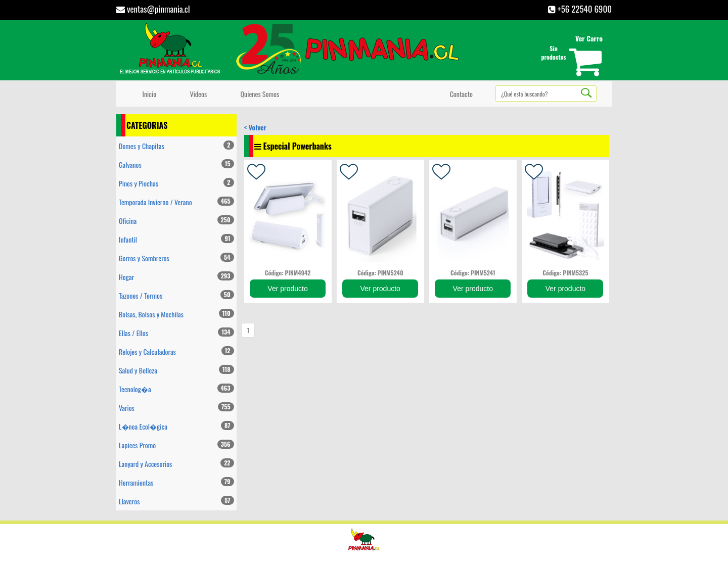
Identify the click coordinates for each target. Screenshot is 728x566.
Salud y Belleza (176, 370)
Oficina (176, 221)
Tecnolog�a (176, 389)
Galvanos (176, 164)
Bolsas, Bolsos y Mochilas (176, 314)
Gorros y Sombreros (176, 258)
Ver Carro (589, 38)
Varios (176, 408)
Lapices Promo (176, 445)
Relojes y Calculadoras (176, 351)
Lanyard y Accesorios (176, 464)
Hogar (176, 277)
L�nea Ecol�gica (176, 426)
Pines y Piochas (176, 183)
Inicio (148, 94)
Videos (197, 94)
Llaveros (176, 501)
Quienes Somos (258, 94)
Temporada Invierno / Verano (176, 202)
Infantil (176, 239)
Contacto (460, 94)
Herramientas (176, 482)
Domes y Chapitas (176, 146)
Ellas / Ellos (176, 333)
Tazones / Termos (176, 295)
